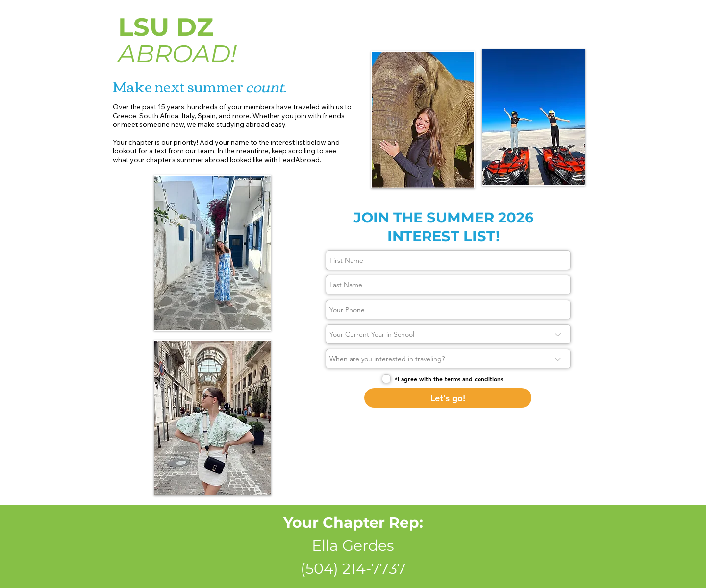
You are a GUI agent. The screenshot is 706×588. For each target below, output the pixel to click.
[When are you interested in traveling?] (448, 359)
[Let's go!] (448, 398)
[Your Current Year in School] (448, 334)
